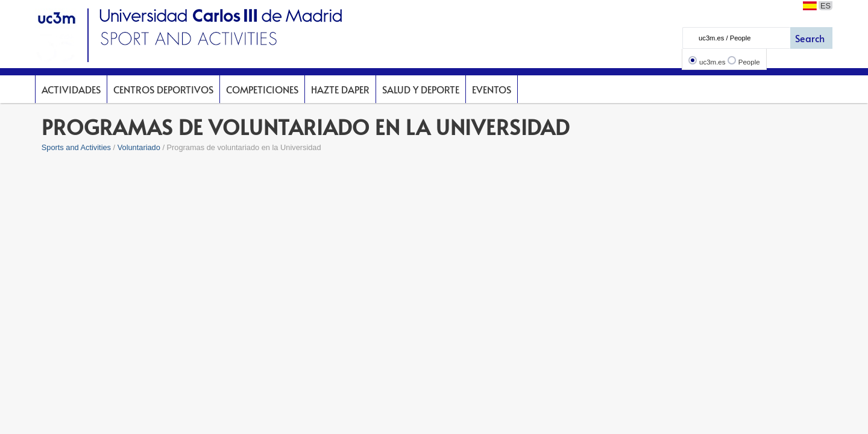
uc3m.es (712, 62)
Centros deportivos (163, 89)
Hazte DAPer (340, 89)
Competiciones (262, 89)
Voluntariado (139, 147)
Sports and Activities (76, 147)
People (749, 62)
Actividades (71, 89)
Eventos (492, 89)
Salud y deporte (421, 89)
